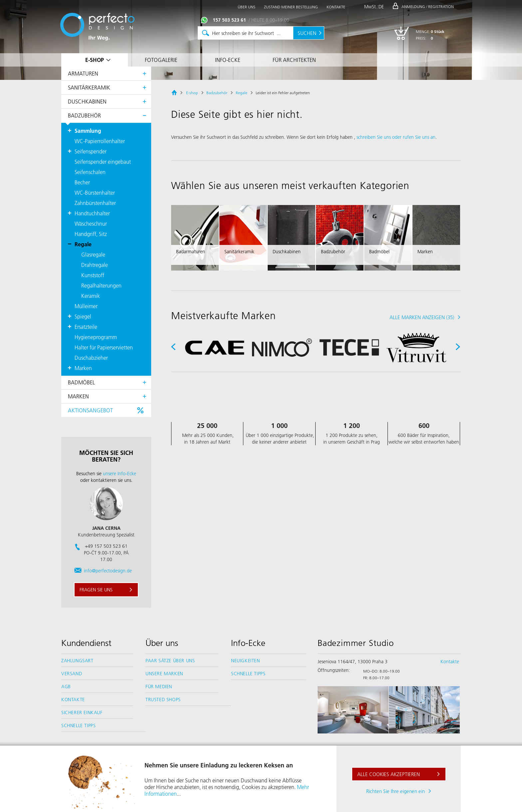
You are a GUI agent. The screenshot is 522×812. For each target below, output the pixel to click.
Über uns (162, 643)
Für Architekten (294, 60)
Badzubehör (84, 115)
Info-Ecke (228, 60)
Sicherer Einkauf (82, 712)
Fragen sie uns (96, 590)
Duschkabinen (87, 101)
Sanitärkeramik (89, 87)
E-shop (95, 60)
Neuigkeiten (246, 661)
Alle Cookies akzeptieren (389, 774)
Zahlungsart (77, 661)
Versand (72, 674)
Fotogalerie (161, 60)
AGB (66, 687)
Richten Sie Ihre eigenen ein (395, 791)
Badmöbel (81, 382)
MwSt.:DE (374, 7)
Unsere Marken (164, 674)
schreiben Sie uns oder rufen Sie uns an (396, 137)
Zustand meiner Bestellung (291, 7)
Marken (78, 396)
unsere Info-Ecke (120, 474)
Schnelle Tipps (78, 725)
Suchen (307, 33)
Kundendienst (86, 643)
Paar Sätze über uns (170, 661)
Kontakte (73, 700)
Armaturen (83, 73)
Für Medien (159, 687)
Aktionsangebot (90, 410)
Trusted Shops (163, 700)
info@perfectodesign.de (108, 571)
